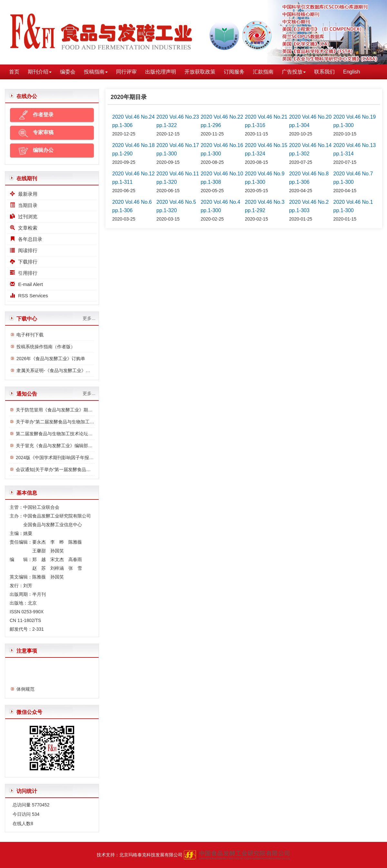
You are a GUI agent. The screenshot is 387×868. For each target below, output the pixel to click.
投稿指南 (96, 72)
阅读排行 (24, 250)
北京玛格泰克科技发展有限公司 (151, 855)
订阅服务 (234, 72)
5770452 (41, 805)
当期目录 (24, 205)
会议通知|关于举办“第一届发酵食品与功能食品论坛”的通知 (74, 469)
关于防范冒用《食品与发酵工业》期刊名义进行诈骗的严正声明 (79, 410)
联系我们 (324, 72)
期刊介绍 (40, 72)
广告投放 (294, 72)
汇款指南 (263, 72)
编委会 (68, 72)
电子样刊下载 (30, 335)
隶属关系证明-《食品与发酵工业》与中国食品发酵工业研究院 (78, 370)
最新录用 (24, 194)
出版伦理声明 (161, 72)
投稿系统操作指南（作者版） (46, 347)
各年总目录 (26, 239)
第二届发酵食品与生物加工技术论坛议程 (56, 434)
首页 (14, 72)
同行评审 (126, 72)
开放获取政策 (200, 72)
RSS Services (29, 296)
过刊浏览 (24, 217)
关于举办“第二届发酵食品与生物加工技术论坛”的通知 (69, 422)
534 (36, 814)
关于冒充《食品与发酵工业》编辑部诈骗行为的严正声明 (72, 446)
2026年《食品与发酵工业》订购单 (51, 359)
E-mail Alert (26, 284)
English (352, 72)
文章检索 (24, 228)
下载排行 (24, 262)
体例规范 (25, 692)
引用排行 (24, 273)
